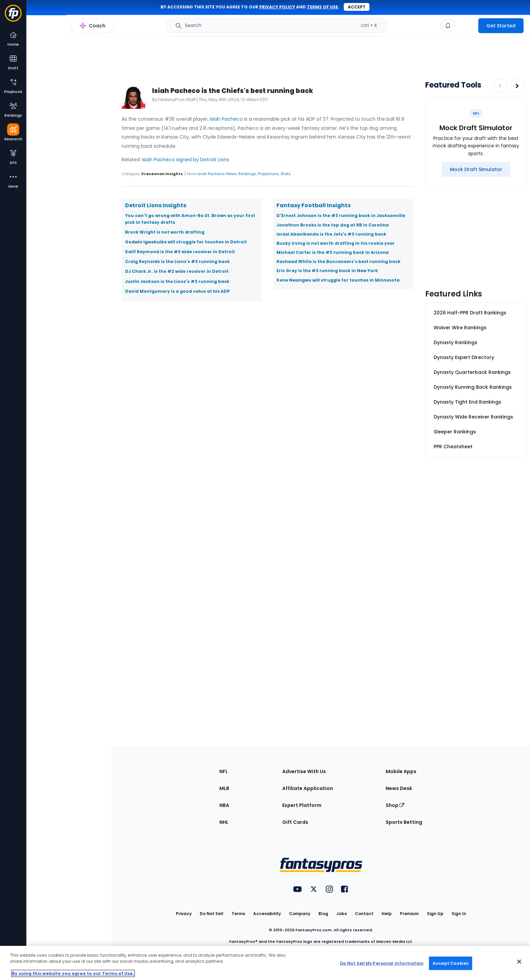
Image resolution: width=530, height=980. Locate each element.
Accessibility (267, 914)
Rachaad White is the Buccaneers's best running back (339, 261)
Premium (409, 914)
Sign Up (435, 914)
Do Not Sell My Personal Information (382, 963)
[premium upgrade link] (467, 26)
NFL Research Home (60, 29)
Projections (268, 174)
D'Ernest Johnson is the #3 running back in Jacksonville (341, 216)
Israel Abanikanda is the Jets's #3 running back (331, 234)
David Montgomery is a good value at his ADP (177, 291)
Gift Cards (295, 822)
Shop (395, 805)
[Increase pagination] (517, 86)
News (231, 174)
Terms (238, 914)
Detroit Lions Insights (156, 205)
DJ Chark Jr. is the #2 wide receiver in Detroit (177, 271)
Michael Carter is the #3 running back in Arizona (333, 252)
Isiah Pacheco (226, 119)
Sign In (459, 914)
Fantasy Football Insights (314, 205)
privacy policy (277, 7)
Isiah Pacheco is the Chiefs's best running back (233, 91)
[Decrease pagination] (500, 86)
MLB (224, 788)
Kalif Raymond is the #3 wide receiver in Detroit (180, 252)
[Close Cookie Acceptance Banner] (519, 962)
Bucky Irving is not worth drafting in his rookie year (336, 243)
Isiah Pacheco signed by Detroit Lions (186, 160)
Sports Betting (404, 822)
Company (300, 914)
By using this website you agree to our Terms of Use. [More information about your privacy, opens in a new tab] (73, 973)
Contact (364, 914)
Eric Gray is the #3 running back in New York (327, 271)
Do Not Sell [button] (212, 914)
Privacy (184, 914)
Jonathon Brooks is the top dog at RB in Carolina (333, 225)
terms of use (322, 7)
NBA (224, 805)
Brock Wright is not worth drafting (165, 232)
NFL (224, 771)
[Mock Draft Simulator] (476, 169)
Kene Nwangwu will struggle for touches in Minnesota (338, 280)
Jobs (342, 914)
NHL (224, 822)
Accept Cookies (451, 963)
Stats (286, 174)
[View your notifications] (448, 26)
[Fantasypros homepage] (13, 16)
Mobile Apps (401, 771)
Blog (323, 914)
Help (387, 914)
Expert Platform (302, 805)
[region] (265, 963)
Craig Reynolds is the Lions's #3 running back (177, 261)
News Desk (399, 788)
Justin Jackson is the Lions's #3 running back (177, 281)
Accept (357, 7)
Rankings (247, 174)
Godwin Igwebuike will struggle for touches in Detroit (186, 242)
